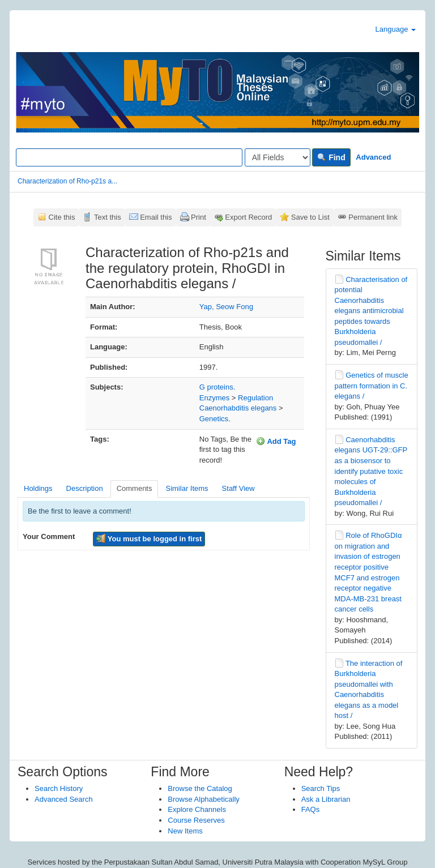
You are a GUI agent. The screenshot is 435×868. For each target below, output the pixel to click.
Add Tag (276, 441)
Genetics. (215, 419)
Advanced (373, 157)
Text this (108, 217)
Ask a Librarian (326, 799)
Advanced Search (64, 799)
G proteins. (217, 387)
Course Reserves (196, 820)
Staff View (238, 488)
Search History (59, 788)
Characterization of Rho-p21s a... (67, 181)
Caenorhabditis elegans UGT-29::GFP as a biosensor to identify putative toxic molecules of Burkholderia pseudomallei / (371, 471)
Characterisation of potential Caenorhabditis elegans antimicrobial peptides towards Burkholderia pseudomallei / (371, 311)
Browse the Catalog (200, 788)
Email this (156, 217)
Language (396, 29)
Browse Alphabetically (203, 799)
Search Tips (321, 788)
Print (199, 217)
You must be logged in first (149, 538)
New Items (185, 831)
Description (85, 488)
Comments (135, 488)
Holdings (38, 488)
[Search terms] (129, 157)
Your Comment (49, 536)
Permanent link (373, 217)
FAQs (311, 809)
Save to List (310, 217)
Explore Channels (197, 809)
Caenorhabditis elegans (238, 408)
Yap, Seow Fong (226, 307)
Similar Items (187, 488)
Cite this (62, 217)
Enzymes (214, 398)
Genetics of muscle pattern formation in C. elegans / (372, 386)
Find (331, 157)
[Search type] (278, 157)
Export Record (248, 217)
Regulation (255, 398)
